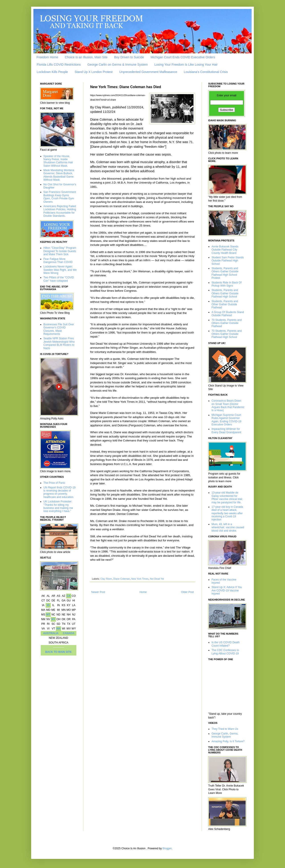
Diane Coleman (122, 579)
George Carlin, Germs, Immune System (225, 735)
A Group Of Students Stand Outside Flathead (228, 314)
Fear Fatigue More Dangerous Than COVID (58, 261)
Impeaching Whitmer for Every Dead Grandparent (226, 431)
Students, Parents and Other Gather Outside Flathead (225, 305)
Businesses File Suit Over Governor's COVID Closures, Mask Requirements (59, 329)
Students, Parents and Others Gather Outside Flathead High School (225, 293)
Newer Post (98, 592)
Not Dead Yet (157, 579)
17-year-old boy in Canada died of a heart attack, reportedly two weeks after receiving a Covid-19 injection (227, 513)
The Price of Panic (54, 483)
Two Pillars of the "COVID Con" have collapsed (59, 279)
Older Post (187, 592)
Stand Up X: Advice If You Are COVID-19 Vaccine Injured (227, 590)
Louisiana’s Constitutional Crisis (206, 72)
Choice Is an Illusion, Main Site (86, 57)
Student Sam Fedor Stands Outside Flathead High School (228, 261)
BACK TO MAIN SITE (58, 652)
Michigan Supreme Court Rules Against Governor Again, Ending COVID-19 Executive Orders (226, 420)
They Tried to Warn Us (225, 729)
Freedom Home (47, 57)
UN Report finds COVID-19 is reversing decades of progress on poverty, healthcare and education (59, 492)
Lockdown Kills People (52, 72)
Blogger (167, 848)
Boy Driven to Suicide (129, 57)
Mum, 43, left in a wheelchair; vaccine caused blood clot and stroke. (228, 527)
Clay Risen (106, 579)
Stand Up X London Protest (94, 72)
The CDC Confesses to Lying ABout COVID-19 (225, 652)
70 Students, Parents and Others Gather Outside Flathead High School (227, 334)
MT (48, 615)
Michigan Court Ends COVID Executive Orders (183, 57)
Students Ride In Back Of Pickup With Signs (227, 284)
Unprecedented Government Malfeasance (148, 72)
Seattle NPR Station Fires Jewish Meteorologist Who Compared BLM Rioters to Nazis (59, 343)
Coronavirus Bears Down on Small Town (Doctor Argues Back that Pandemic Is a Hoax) (228, 406)
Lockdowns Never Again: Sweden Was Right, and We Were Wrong (60, 270)
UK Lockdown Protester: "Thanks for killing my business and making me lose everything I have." (58, 506)
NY (53, 619)
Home (143, 592)
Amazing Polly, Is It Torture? (228, 741)
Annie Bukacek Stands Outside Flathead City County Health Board (225, 250)
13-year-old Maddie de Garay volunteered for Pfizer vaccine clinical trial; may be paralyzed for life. (227, 497)
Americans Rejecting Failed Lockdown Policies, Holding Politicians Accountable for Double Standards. (60, 211)
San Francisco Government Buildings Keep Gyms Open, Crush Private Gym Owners (60, 197)
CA (68, 596)
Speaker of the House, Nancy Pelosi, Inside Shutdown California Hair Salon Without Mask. (58, 161)
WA (58, 629)
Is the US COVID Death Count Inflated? (226, 644)
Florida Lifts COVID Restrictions (59, 65)
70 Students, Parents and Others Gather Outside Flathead (227, 323)
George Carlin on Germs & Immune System (118, 65)
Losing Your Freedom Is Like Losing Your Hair (186, 65)
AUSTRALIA (51, 633)
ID (48, 605)
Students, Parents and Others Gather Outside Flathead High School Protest (225, 273)
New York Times (140, 579)
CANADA (69, 633)
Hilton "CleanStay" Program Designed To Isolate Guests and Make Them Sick (60, 251)
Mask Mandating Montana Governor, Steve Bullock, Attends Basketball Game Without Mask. (59, 175)
